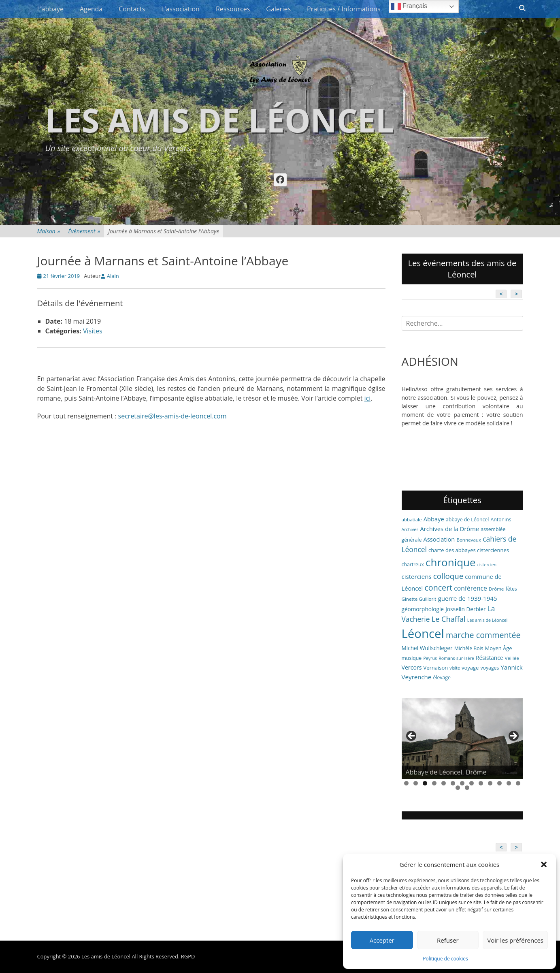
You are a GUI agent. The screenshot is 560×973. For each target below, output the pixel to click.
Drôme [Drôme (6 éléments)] (496, 589)
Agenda (91, 9)
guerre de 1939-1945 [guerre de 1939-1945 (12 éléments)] (468, 598)
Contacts (132, 9)
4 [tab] (434, 783)
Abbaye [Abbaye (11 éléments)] (434, 519)
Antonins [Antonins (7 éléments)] (501, 520)
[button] (544, 864)
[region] (462, 738)
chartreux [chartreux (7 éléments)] (413, 564)
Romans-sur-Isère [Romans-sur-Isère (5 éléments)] (456, 658)
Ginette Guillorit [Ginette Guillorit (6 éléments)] (419, 599)
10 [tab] (490, 783)
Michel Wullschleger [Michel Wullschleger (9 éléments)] (427, 648)
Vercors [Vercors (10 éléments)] (412, 667)
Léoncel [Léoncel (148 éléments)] (423, 634)
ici (368, 398)
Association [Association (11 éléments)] (439, 539)
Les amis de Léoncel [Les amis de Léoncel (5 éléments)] (487, 620)
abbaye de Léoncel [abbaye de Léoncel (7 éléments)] (467, 520)
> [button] (513, 736)
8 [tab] (472, 783)
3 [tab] (425, 783)
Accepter (382, 940)
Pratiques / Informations (344, 9)
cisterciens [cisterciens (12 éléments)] (417, 576)
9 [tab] (481, 783)
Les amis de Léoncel (220, 120)
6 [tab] (453, 783)
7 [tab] (462, 783)
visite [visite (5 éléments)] (455, 668)
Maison (49, 231)
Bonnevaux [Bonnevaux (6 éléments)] (469, 540)
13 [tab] (518, 783)
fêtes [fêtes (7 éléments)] (511, 589)
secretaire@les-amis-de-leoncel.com (172, 416)
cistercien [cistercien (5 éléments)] (487, 565)
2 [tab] (416, 783)
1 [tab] (406, 783)
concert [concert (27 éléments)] (438, 588)
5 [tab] (444, 783)
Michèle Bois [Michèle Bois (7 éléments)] (469, 648)
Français (409, 6)
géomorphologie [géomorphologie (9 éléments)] (423, 609)
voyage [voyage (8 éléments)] (470, 668)
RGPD (188, 956)
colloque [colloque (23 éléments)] (448, 576)
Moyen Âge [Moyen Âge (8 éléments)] (499, 648)
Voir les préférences (515, 940)
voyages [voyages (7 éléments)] (490, 668)
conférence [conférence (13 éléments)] (471, 588)
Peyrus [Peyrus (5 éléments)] (430, 658)
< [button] (412, 736)
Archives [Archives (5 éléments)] (410, 529)
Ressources (233, 9)
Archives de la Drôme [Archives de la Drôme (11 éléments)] (449, 529)
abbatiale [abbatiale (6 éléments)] (412, 520)
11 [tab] (499, 783)
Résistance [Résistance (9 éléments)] (489, 658)
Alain (113, 276)
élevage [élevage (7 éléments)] (442, 677)
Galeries (278, 9)
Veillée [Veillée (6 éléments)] (512, 658)
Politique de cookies (445, 959)
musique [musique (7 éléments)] (412, 658)
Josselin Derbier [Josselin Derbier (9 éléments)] (465, 609)
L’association (180, 9)
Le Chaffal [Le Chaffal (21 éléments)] (449, 619)
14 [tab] (458, 788)
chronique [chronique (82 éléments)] (450, 562)
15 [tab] (467, 788)
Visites (93, 331)
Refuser (448, 940)
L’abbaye (50, 9)
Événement (84, 231)
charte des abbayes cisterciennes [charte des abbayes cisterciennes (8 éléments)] (469, 550)
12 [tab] (509, 783)
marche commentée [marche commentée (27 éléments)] (483, 635)
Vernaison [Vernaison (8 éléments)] (436, 668)
